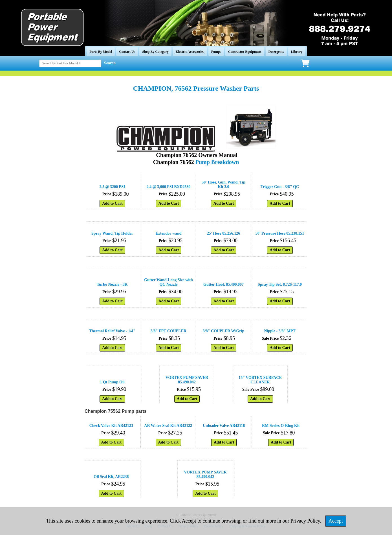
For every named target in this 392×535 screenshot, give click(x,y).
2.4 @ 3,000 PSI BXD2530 (169, 187)
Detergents (276, 52)
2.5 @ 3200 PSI (112, 187)
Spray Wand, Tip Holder (112, 233)
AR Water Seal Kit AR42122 (168, 426)
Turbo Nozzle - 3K (112, 284)
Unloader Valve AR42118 (224, 426)
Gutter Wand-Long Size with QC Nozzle (169, 282)
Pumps (216, 52)
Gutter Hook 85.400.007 (223, 284)
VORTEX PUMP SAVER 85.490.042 (187, 380)
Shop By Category (155, 52)
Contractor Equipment (245, 52)
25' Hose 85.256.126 (223, 233)
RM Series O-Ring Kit (281, 426)
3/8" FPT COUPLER (169, 331)
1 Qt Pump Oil (112, 382)
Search (110, 63)
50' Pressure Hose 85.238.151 (280, 233)
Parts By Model (101, 52)
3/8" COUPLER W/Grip (224, 331)
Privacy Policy (305, 521)
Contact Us (127, 52)
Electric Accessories (190, 52)
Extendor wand (169, 233)
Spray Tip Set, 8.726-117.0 (280, 284)
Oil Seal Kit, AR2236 (111, 477)
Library (297, 52)
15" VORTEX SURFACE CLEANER (260, 380)
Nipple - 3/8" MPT (280, 331)
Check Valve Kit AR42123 (111, 426)
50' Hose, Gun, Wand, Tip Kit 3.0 (223, 184)
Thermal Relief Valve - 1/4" (112, 331)
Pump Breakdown (217, 162)
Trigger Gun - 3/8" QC (280, 187)
